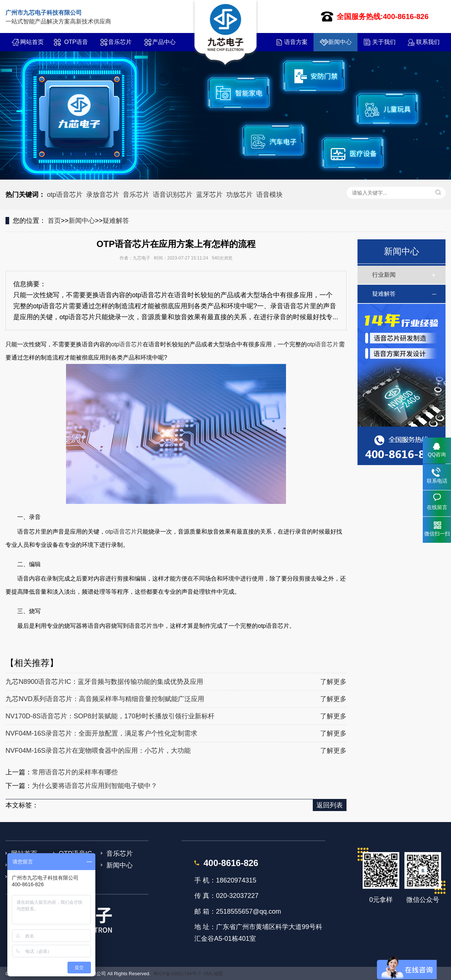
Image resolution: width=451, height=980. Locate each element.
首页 (54, 221)
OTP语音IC (76, 45)
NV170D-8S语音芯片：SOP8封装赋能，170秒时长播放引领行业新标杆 (110, 716)
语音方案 (296, 42)
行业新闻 (384, 275)
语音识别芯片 (173, 195)
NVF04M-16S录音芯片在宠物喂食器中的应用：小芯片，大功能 (98, 751)
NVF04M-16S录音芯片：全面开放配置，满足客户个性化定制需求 (101, 733)
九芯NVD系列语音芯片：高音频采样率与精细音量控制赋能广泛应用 (105, 699)
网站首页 (32, 42)
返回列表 (330, 805)
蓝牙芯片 (209, 195)
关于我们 (384, 42)
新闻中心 (340, 42)
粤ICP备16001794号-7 (177, 974)
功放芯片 (239, 195)
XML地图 (213, 974)
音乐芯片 (120, 42)
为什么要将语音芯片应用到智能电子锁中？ (95, 786)
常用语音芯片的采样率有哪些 (75, 772)
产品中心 (164, 42)
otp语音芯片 (65, 195)
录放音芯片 (103, 195)
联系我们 (428, 42)
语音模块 (269, 195)
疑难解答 (116, 221)
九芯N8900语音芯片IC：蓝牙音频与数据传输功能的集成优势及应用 (104, 682)
